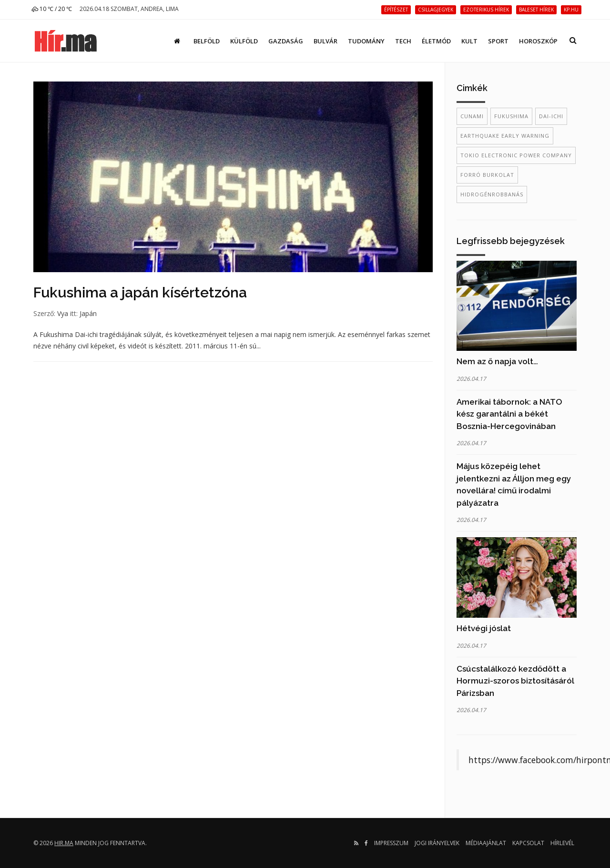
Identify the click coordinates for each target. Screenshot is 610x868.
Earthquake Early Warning (505, 136)
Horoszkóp (538, 41)
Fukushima (511, 116)
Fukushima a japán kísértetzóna (140, 292)
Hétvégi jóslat (484, 628)
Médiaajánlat (486, 843)
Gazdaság (286, 41)
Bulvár (325, 41)
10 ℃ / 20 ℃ (52, 9)
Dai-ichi (551, 116)
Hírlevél (562, 843)
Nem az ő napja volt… (497, 361)
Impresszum (391, 843)
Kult (469, 41)
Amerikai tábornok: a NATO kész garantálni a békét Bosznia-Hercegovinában (509, 414)
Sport (498, 41)
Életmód (436, 41)
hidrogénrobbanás (492, 194)
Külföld (244, 41)
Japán (88, 313)
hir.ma (64, 843)
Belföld (207, 41)
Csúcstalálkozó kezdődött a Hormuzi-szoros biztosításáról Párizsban (515, 681)
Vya (63, 313)
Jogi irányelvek (437, 843)
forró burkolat (487, 175)
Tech (403, 41)
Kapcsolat (528, 843)
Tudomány (366, 41)
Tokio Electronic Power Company (516, 155)
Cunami (472, 116)
